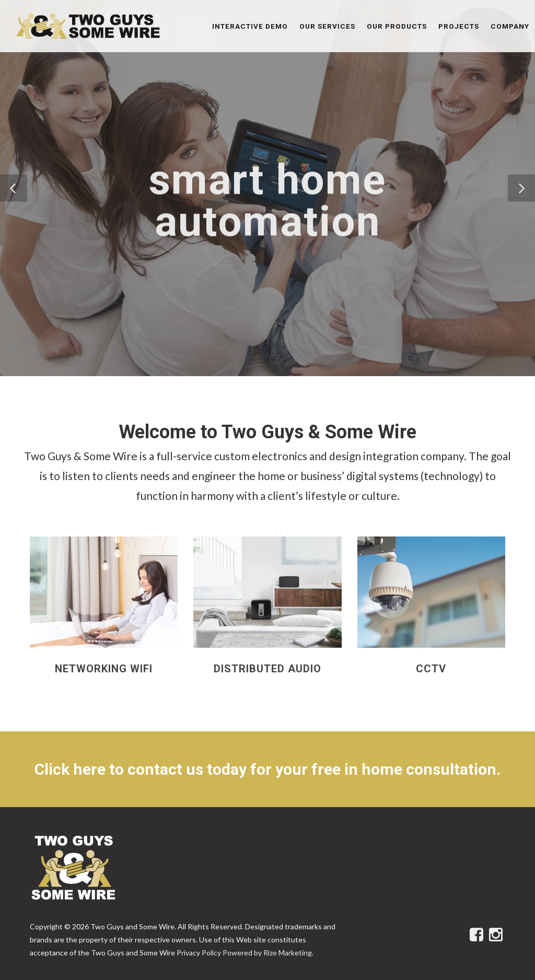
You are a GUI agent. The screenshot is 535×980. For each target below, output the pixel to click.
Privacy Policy (199, 953)
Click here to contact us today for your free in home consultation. (267, 769)
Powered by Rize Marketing (267, 953)
